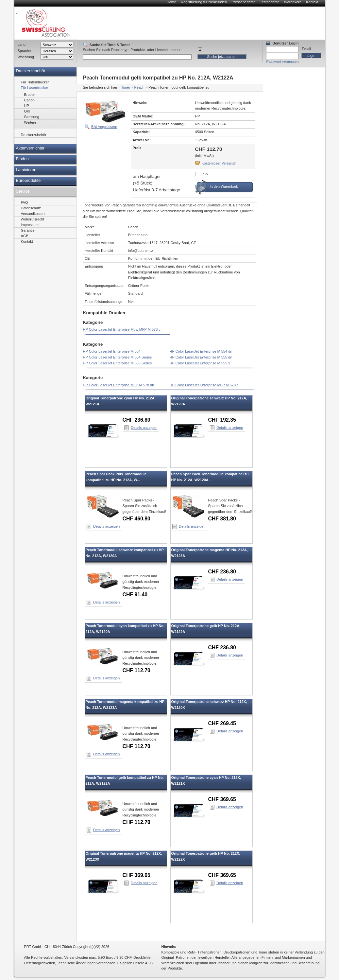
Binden (22, 159)
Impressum (30, 225)
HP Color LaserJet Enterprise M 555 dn (201, 357)
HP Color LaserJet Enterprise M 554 (112, 351)
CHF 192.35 (222, 420)
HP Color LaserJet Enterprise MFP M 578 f (204, 385)
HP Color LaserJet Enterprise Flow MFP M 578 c (122, 329)
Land (22, 44)
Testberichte (270, 2)
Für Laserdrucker (35, 88)
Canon (29, 100)
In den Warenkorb (224, 186)
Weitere (30, 122)
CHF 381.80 (222, 519)
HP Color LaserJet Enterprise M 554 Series (118, 357)
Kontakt (312, 2)
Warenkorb (293, 2)
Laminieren (26, 170)
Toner (126, 87)
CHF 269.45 (222, 723)
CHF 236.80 (136, 420)
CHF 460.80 (136, 519)
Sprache (24, 51)
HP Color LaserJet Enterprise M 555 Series (118, 363)
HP (27, 106)
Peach (139, 87)
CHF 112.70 (136, 670)
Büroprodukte (28, 181)
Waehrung (26, 57)
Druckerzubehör (31, 71)
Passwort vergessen (283, 61)
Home (171, 2)
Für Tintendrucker (35, 82)
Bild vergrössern (104, 127)
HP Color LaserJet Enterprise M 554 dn (201, 351)
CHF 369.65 (222, 799)
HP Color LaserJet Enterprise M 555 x (200, 363)
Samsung (32, 117)
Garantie (28, 230)
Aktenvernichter (30, 148)
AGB (25, 236)
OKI (27, 111)
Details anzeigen (144, 428)
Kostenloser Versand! (219, 163)
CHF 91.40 (135, 595)
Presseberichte (243, 2)
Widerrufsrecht (33, 219)
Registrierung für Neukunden (204, 2)
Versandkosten (33, 214)
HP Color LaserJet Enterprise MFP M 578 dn (119, 385)
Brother (30, 95)
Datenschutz (31, 208)
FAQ (25, 202)
